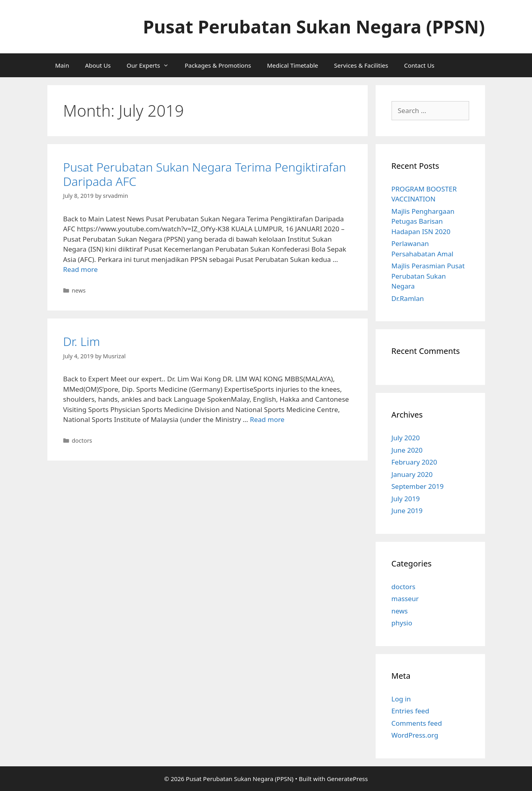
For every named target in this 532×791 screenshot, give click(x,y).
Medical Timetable (293, 65)
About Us (98, 65)
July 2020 (406, 438)
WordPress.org (415, 735)
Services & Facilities (361, 65)
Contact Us (419, 65)
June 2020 (407, 450)
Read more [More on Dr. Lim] (267, 419)
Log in (401, 699)
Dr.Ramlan (408, 298)
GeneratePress (347, 779)
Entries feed (410, 711)
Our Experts (152, 65)
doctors (82, 440)
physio (402, 623)
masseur (405, 599)
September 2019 (418, 486)
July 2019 (406, 499)
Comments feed (417, 723)
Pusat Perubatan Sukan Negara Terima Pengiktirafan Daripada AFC (205, 174)
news (79, 290)
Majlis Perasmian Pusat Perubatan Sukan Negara (428, 276)
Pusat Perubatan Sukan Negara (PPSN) (314, 26)
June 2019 (407, 511)
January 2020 (412, 474)
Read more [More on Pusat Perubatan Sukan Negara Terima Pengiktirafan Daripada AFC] (81, 269)
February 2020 (414, 462)
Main (62, 65)
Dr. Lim (82, 341)
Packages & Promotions (218, 65)
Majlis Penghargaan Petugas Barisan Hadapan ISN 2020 (423, 221)
